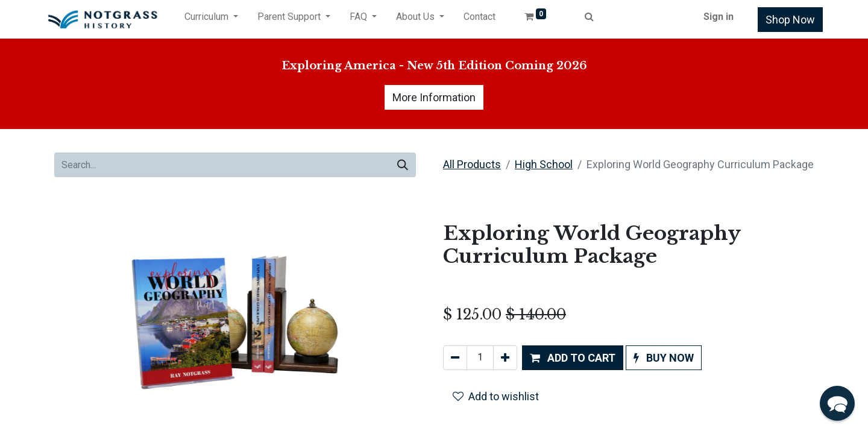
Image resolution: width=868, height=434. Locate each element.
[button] (573, 358)
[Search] (403, 165)
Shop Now (790, 20)
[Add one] (505, 358)
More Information (434, 97)
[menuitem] (480, 19)
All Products (472, 164)
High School (544, 164)
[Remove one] (455, 358)
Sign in (719, 17)
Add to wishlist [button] (496, 396)
